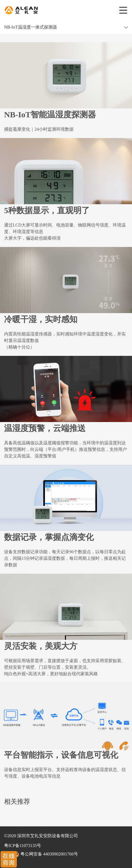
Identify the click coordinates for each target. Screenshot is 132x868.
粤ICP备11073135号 (23, 846)
